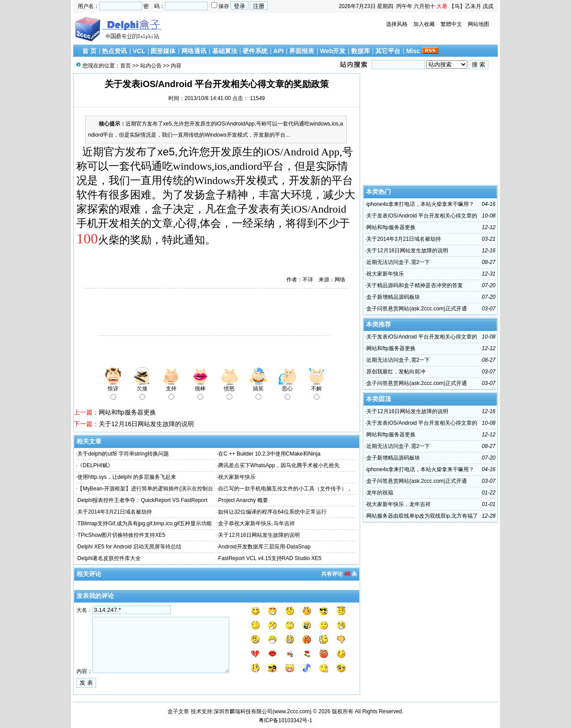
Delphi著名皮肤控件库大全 (109, 558)
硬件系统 (255, 51)
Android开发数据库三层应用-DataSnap (264, 547)
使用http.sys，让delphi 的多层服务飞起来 (127, 477)
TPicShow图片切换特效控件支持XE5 (121, 535)
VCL (139, 51)
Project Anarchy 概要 (243, 500)
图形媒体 (163, 51)
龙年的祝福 (380, 493)
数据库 (361, 51)
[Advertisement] (178, 313)
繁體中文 (451, 24)
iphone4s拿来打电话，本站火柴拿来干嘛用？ (420, 204)
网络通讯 (194, 51)
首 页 (89, 51)
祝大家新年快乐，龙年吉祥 (399, 504)
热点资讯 (114, 51)
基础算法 (225, 51)
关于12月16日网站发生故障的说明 (146, 424)
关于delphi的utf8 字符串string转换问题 (123, 454)
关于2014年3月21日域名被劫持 (115, 512)
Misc (413, 51)
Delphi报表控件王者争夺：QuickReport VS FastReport (142, 500)
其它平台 (388, 51)
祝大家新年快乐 (237, 477)
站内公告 (151, 66)
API (279, 51)
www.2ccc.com (292, 711)
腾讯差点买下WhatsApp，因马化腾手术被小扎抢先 (279, 465)
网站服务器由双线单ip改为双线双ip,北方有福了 (422, 516)
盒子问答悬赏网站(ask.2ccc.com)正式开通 (417, 309)
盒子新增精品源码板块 (393, 297)
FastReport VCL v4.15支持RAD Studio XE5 (270, 558)
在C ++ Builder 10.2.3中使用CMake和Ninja (269, 454)
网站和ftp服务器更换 (127, 412)
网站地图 (479, 24)
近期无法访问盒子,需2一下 (398, 262)
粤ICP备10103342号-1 (285, 720)
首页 (126, 66)
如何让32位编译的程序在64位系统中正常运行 (272, 512)
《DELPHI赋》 (95, 465)
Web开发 (333, 51)
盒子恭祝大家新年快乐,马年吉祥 (256, 523)
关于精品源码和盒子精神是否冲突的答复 (415, 285)
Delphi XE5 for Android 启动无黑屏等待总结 (129, 547)
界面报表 (302, 51)
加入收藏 (424, 24)
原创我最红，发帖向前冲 (396, 372)
